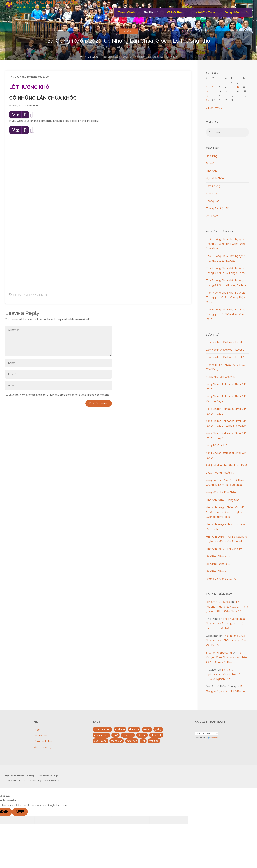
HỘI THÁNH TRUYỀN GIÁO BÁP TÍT (48, 3)
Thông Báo (213, 201)
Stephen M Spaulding (219, 653)
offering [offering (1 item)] (142, 735)
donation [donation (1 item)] (134, 729)
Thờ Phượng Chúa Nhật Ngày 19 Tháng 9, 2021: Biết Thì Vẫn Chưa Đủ (227, 607)
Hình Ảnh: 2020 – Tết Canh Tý (224, 549)
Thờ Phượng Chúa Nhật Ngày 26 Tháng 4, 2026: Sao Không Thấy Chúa (226, 297)
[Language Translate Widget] (207, 733)
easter (16, 295)
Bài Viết (210, 163)
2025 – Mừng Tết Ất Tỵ (220, 473)
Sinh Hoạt (212, 194)
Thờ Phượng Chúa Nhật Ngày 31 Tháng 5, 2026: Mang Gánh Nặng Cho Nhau (226, 244)
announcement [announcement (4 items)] (102, 729)
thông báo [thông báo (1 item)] (117, 741)
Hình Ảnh (211, 171)
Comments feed (44, 741)
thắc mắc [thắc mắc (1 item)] (132, 741)
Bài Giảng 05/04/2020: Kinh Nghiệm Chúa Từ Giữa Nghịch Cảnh (225, 674)
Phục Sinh (28, 295)
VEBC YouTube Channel (220, 377)
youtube (42, 295)
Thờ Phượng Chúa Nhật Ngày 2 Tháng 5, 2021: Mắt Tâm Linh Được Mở (225, 624)
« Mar (209, 108)
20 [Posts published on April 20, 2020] (214, 95)
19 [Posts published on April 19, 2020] (207, 95)
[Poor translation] (20, 812)
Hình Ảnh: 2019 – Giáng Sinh (223, 500)
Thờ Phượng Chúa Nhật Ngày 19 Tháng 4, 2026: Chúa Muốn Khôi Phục (225, 314)
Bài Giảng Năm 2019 (218, 571)
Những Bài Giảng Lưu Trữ (221, 579)
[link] (248, 13)
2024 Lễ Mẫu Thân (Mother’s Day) (226, 465)
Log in (38, 729)
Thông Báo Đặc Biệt (218, 208)
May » (218, 108)
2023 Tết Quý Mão (217, 446)
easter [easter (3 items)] (147, 729)
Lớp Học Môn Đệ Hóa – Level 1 (225, 342)
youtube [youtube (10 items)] (154, 741)
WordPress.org (43, 747)
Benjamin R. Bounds (218, 602)
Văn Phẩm (212, 216)
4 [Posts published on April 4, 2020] (244, 82)
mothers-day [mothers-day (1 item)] (101, 735)
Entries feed (41, 735)
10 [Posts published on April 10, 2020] (238, 87)
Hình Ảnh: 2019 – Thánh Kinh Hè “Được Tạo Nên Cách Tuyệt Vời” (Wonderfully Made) (225, 512)
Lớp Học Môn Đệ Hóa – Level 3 (225, 357)
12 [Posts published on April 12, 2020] (207, 91)
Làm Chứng (213, 186)
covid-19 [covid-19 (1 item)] (120, 729)
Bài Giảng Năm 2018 (218, 564)
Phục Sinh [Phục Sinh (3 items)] (156, 735)
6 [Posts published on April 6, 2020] (213, 87)
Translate (212, 738)
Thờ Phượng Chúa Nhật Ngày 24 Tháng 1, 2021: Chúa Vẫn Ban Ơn (227, 641)
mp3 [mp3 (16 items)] (116, 735)
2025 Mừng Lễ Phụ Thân (221, 492)
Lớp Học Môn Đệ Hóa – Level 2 (225, 350)
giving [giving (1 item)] (158, 729)
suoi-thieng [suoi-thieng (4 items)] (100, 741)
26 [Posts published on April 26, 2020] (207, 100)
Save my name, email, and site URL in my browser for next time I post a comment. (58, 395)
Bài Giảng (129, 31)
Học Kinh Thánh (216, 178)
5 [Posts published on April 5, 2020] (207, 87)
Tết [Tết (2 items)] (143, 741)
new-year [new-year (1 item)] (128, 735)
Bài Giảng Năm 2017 (218, 556)
